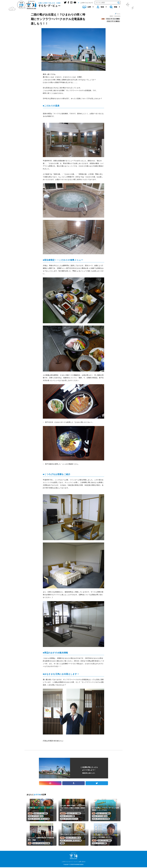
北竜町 (103, 19)
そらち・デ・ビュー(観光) (113, 19)
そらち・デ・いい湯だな (113, 22)
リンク (75, 862)
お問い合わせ (83, 862)
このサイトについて (66, 862)
